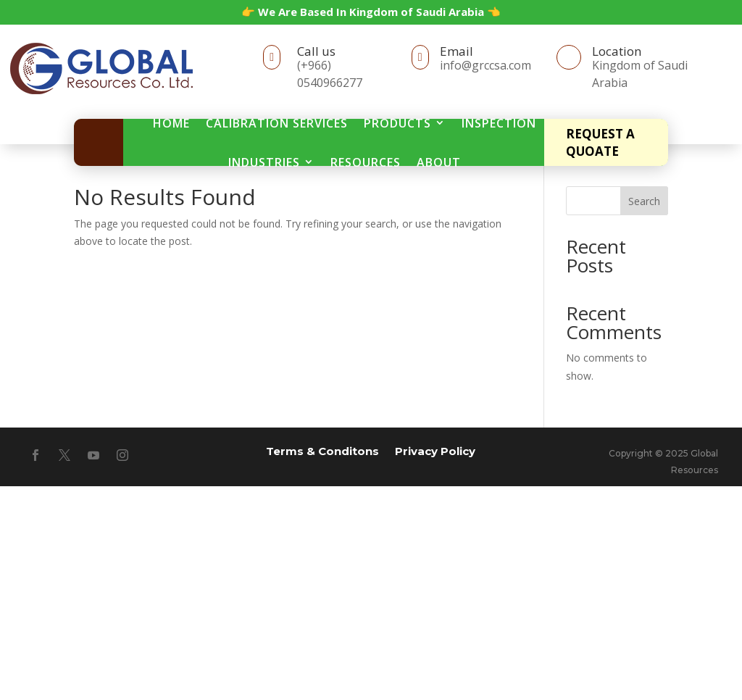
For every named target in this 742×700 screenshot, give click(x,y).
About (439, 162)
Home (171, 123)
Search (644, 201)
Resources (366, 162)
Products (397, 123)
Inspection (499, 123)
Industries (264, 162)
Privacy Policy (435, 450)
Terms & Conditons (322, 450)
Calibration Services (277, 123)
